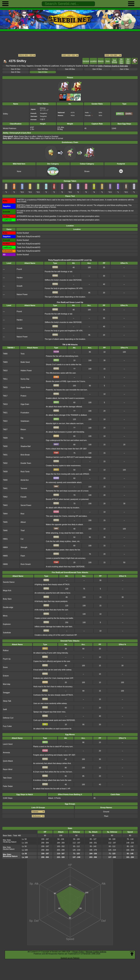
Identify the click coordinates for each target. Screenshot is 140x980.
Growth (20, 286)
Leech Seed (8, 744)
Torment (24, 488)
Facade (24, 497)
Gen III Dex (43, 72)
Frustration (25, 413)
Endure (6, 676)
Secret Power (26, 505)
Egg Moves (115, 61)
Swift (5, 709)
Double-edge (8, 607)
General (86, 61)
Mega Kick (7, 591)
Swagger (6, 693)
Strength (24, 547)
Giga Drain (25, 404)
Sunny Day (25, 379)
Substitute (7, 633)
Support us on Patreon (70, 958)
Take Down (7, 778)
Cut (22, 539)
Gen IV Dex (16, 72)
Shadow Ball (26, 446)
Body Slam (7, 599)
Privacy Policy (78, 952)
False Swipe (8, 786)
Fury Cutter (7, 726)
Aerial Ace (25, 480)
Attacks (101, 61)
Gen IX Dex (16, 69)
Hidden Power (26, 371)
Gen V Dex (124, 69)
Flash (23, 556)
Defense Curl (8, 718)
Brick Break (25, 455)
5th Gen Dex (121, 61)
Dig (22, 438)
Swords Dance (9, 582)
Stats (108, 61)
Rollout (6, 650)
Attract (23, 522)
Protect (23, 396)
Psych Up (7, 659)
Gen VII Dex (70, 69)
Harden (20, 278)
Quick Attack (8, 761)
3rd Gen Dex (128, 61)
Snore (5, 667)
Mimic (5, 616)
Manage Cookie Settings (96, 952)
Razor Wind (8, 769)
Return (23, 430)
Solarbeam (25, 421)
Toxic (23, 354)
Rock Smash (26, 564)
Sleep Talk (7, 701)
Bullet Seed (25, 362)
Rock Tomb (25, 472)
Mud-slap (7, 684)
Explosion (7, 624)
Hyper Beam (26, 387)
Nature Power (22, 294)
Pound (19, 269)
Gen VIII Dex (43, 69)
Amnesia (6, 753)
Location (93, 61)
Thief (23, 531)
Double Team (26, 463)
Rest (22, 514)
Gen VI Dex (97, 69)
